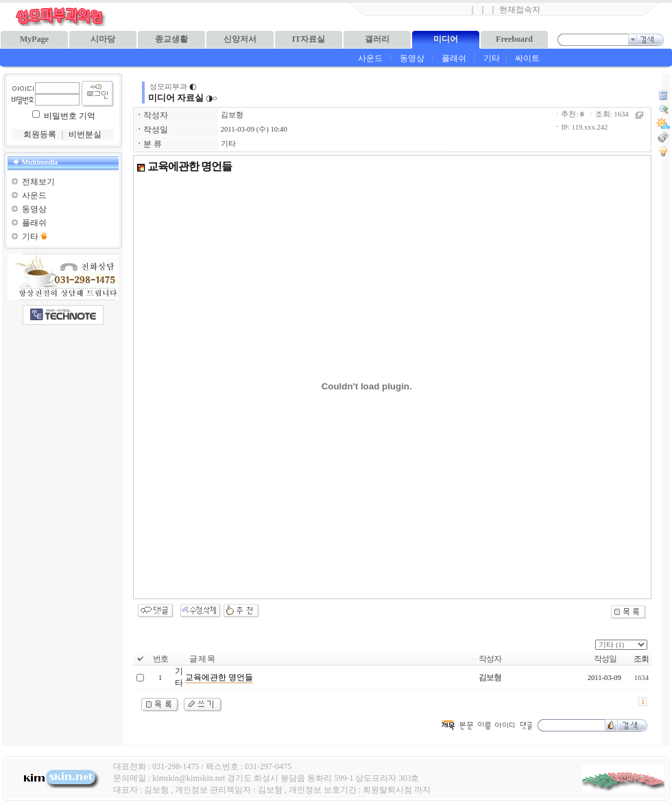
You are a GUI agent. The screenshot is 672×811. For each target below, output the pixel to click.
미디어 (446, 39)
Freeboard (514, 39)
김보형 (232, 115)
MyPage (34, 39)
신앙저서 (240, 39)
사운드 (370, 58)
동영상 (412, 58)
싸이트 (527, 58)
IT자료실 (309, 39)
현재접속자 (520, 10)
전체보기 (38, 182)
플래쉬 (454, 58)
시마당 (103, 39)
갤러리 (377, 39)
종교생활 (171, 39)
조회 (641, 659)
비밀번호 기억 (70, 116)
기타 (492, 58)
